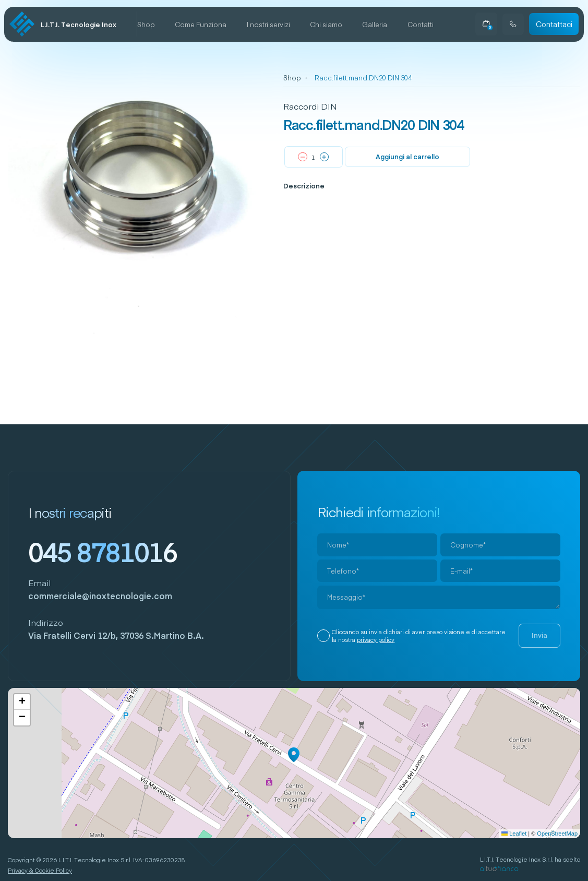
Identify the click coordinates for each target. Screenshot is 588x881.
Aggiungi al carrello (407, 156)
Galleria (375, 24)
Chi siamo (326, 24)
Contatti (421, 24)
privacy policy (376, 640)
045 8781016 (103, 552)
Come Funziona (201, 24)
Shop (146, 24)
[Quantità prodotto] (314, 157)
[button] (294, 755)
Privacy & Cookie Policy (40, 870)
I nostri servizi (268, 24)
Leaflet (514, 834)
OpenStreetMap (557, 834)
